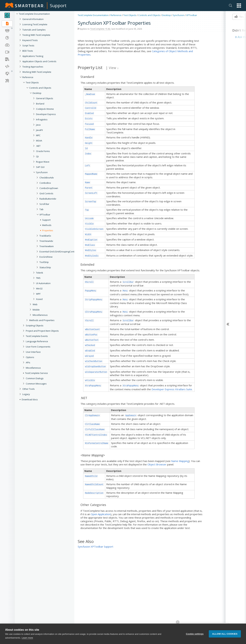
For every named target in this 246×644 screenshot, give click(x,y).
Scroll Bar (44, 204)
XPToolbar (45, 215)
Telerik (40, 273)
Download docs (30, 399)
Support (58, 5)
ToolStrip (44, 262)
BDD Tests (28, 51)
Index (88, 154)
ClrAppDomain (92, 415)
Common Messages (36, 384)
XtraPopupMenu (93, 386)
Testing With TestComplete (36, 35)
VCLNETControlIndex (96, 435)
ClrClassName (92, 424)
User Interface (33, 352)
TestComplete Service (36, 373)
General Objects (45, 98)
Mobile (36, 310)
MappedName (91, 174)
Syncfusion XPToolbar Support (95, 547)
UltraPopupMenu (94, 312)
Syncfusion (42, 172)
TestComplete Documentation (34, 14)
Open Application (101, 514)
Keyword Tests (30, 40)
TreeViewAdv (46, 241)
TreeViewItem (47, 246)
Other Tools (29, 389)
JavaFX (39, 130)
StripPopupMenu (94, 300)
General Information (33, 19)
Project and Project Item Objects (42, 331)
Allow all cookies (225, 634)
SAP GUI (40, 167)
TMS (38, 278)
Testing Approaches (33, 67)
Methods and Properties (42, 320)
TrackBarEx (45, 236)
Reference (28, 77)
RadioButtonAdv (48, 199)
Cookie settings (195, 634)
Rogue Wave (43, 162)
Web (35, 304)
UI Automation (43, 283)
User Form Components (38, 347)
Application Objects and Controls (39, 61)
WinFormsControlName (97, 443)
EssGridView (46, 257)
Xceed (39, 299)
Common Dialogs (35, 378)
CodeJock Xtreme (45, 109)
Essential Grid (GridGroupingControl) (59, 252)
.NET (38, 146)
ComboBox (45, 183)
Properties (48, 230)
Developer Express (46, 114)
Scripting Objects (35, 325)
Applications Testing (33, 56)
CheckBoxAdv (47, 178)
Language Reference (37, 341)
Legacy (26, 394)
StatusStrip (45, 267)
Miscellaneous (40, 315)
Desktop (37, 93)
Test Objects (32, 82)
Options (30, 357)
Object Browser (157, 464)
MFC (38, 135)
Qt (37, 156)
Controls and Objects (40, 88)
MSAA (39, 141)
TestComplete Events (37, 336)
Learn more (27, 638)
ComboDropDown (49, 188)
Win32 (39, 289)
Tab (41, 209)
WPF (38, 294)
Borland (40, 104)
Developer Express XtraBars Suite (172, 389)
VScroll (89, 320)
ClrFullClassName (95, 429)
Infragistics (42, 119)
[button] (239, 6)
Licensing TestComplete (35, 24)
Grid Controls (46, 193)
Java (38, 125)
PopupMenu (91, 291)
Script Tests (28, 46)
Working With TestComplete (37, 72)
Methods (47, 225)
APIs (28, 362)
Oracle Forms (43, 151)
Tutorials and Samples (34, 30)
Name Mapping (180, 461)
